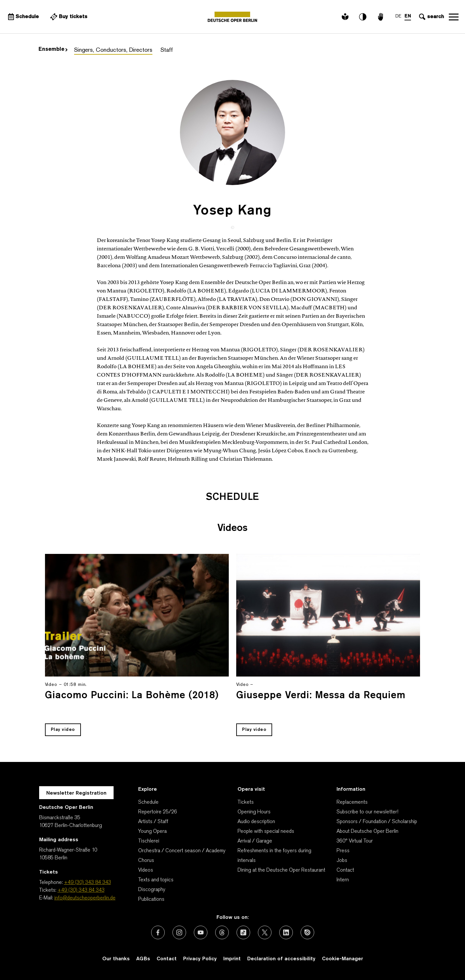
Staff (167, 50)
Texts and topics (156, 880)
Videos (146, 870)
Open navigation (454, 17)
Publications (151, 899)
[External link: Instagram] (179, 932)
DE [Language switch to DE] (398, 16)
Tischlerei (149, 841)
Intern (343, 880)
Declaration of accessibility (281, 959)
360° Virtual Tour (355, 841)
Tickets (246, 802)
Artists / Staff (153, 822)
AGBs (143, 959)
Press (343, 851)
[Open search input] (431, 17)
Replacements (352, 802)
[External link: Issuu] (307, 932)
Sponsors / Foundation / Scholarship (377, 822)
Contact (345, 870)
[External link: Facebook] (158, 932)
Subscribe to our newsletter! (367, 812)
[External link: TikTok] (243, 932)
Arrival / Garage (255, 841)
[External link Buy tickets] (68, 17)
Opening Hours (254, 812)
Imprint (232, 959)
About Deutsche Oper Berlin (367, 831)
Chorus (146, 861)
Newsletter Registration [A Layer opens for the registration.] (76, 793)
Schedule (148, 802)
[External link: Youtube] (201, 932)
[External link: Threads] (222, 932)
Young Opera (152, 831)
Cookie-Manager (343, 959)
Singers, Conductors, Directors (113, 50)
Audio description (256, 822)
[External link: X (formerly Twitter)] (265, 932)
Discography (152, 890)
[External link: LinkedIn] (286, 932)
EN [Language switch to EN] (408, 16)
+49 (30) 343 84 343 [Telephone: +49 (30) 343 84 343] (88, 883)
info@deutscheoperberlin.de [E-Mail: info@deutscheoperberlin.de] (85, 898)
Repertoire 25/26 (158, 812)
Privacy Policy (200, 959)
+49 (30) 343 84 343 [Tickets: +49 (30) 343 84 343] (81, 890)
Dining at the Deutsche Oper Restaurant (281, 870)
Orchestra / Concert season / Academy (182, 851)
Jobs (342, 861)
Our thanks (116, 959)
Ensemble (53, 50)
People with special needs (266, 831)
